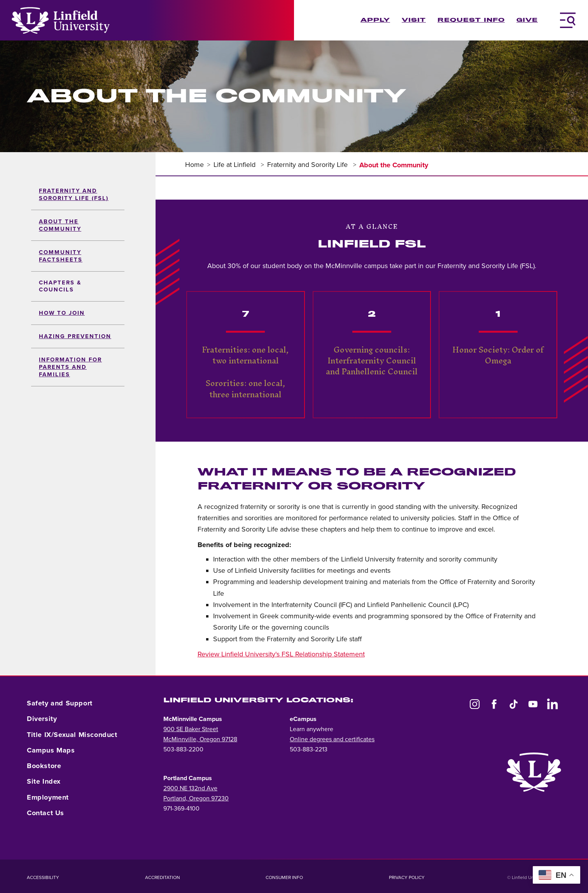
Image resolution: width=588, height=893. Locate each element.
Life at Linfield (235, 165)
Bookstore (44, 766)
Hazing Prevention (75, 336)
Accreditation (163, 877)
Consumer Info (284, 877)
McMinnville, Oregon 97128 (200, 739)
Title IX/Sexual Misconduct (72, 735)
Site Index (44, 781)
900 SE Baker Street (191, 729)
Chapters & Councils (60, 286)
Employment (48, 797)
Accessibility (43, 877)
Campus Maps (51, 750)
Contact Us (45, 813)
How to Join (62, 313)
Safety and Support (60, 703)
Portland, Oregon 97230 (196, 798)
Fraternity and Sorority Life (308, 165)
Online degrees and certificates (332, 739)
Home (194, 165)
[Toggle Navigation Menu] (568, 20)
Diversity (42, 719)
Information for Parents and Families (70, 367)
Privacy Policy (407, 877)
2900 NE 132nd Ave (190, 788)
